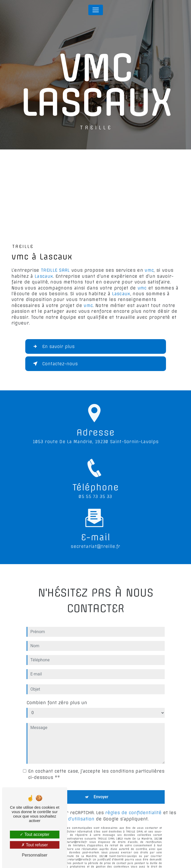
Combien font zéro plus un (57, 690)
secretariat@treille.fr (95, 534)
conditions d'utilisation (69, 806)
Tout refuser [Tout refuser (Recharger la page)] (35, 845)
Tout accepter (35, 834)
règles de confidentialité (133, 800)
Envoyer (101, 784)
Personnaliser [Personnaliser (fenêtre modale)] (35, 855)
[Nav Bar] (96, 10)
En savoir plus (53, 346)
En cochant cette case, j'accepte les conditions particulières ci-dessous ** (96, 762)
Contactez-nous (54, 364)
